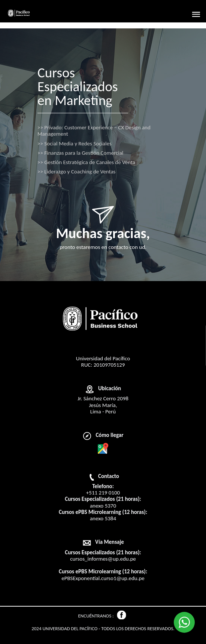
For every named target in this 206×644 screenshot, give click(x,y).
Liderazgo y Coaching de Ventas (76, 172)
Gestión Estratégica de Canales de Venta (86, 162)
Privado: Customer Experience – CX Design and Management (94, 131)
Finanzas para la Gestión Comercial (80, 153)
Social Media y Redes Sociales (75, 144)
